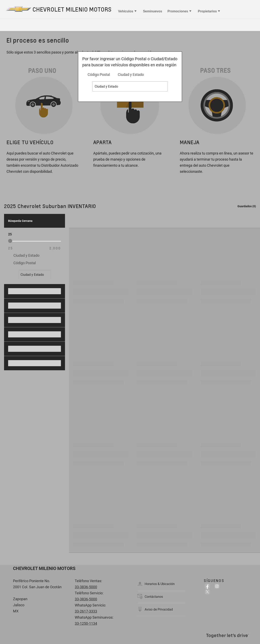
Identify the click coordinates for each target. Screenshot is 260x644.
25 (11, 248)
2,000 (55, 248)
